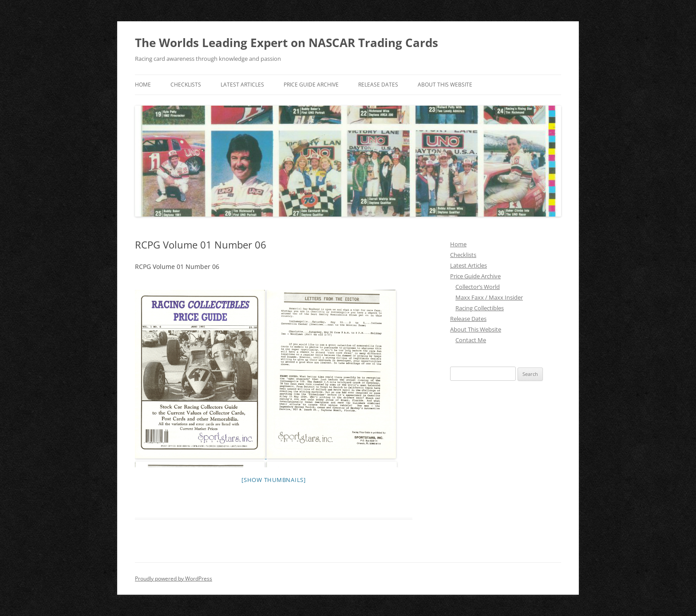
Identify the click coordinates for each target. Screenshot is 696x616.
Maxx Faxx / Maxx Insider (489, 297)
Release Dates (378, 85)
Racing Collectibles (480, 308)
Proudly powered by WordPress (174, 578)
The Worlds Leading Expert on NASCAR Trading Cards (287, 43)
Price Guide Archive (311, 85)
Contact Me (471, 340)
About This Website (445, 85)
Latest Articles (242, 85)
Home (143, 85)
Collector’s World (478, 287)
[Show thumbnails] (274, 480)
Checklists (186, 85)
